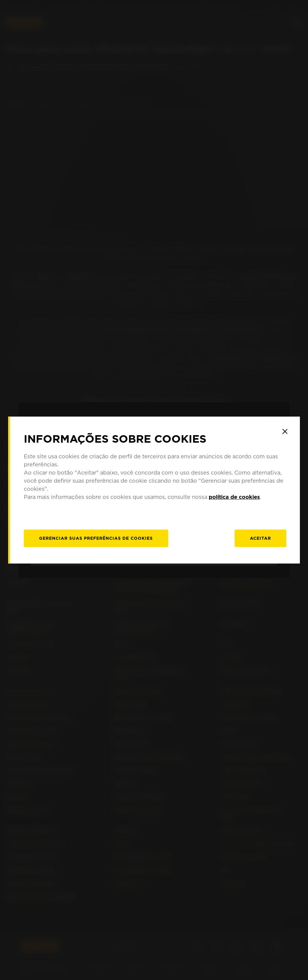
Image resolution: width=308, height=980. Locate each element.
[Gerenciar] (96, 538)
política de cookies (234, 497)
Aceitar (260, 538)
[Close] (285, 432)
